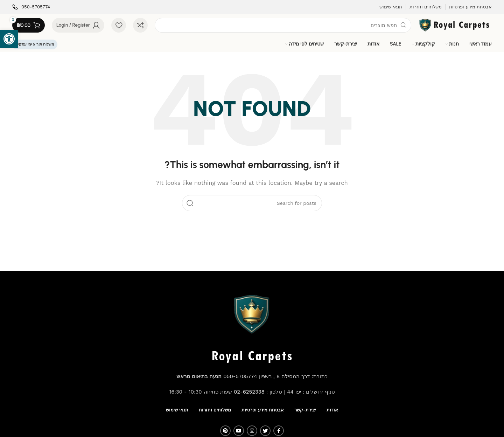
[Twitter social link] (265, 431)
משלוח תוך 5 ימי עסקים (35, 44)
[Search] (283, 25)
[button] (9, 39)
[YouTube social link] (239, 431)
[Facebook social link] (279, 431)
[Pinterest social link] (225, 431)
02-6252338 (249, 392)
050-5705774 (240, 376)
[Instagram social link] (252, 431)
